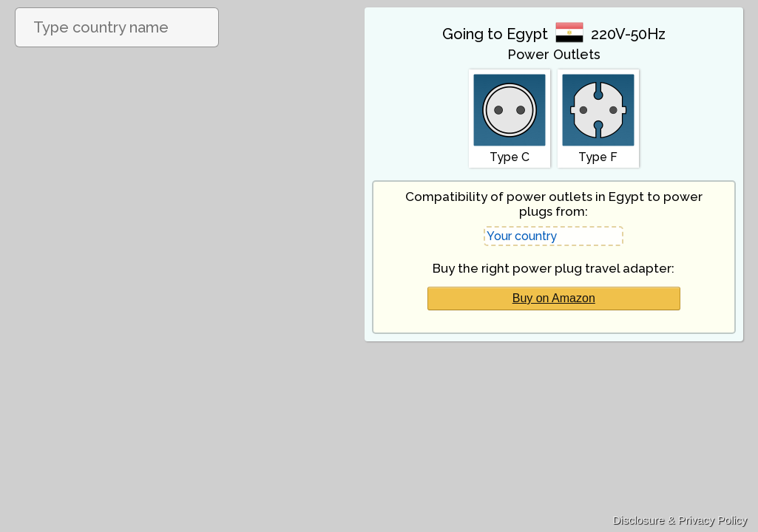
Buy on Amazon (554, 298)
